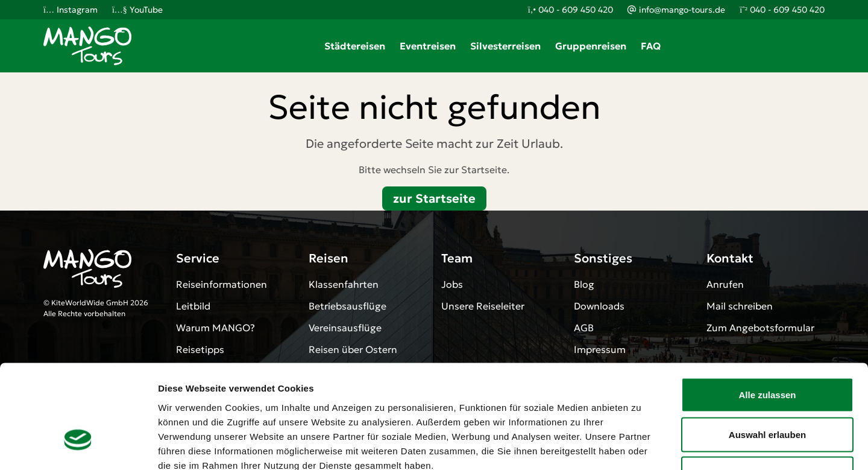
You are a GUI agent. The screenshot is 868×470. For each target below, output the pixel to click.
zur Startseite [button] (434, 198)
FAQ (651, 46)
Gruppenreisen (591, 46)
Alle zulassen (767, 312)
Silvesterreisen (505, 46)
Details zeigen (641, 446)
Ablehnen (767, 391)
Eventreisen (428, 46)
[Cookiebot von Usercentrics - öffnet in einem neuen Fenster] (78, 446)
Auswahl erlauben (767, 351)
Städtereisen (355, 46)
